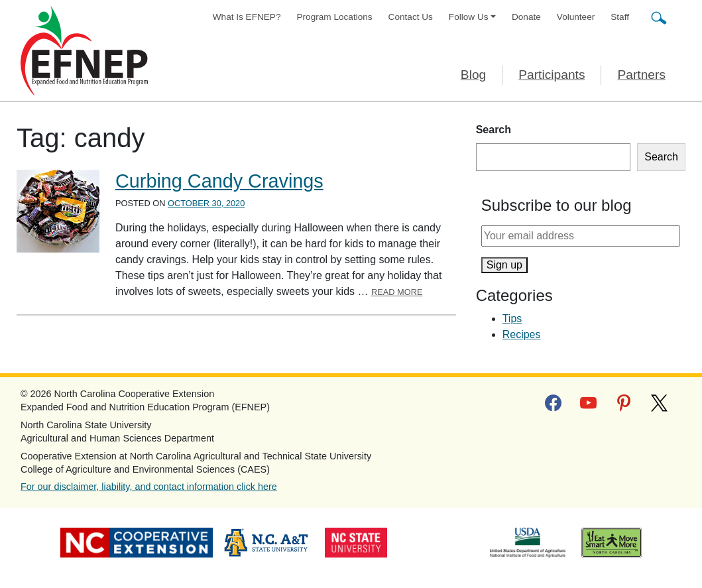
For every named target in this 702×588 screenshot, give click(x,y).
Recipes (522, 334)
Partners (641, 75)
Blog (473, 75)
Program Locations (335, 17)
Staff (620, 17)
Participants (552, 75)
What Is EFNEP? (247, 17)
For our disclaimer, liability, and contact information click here (149, 487)
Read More (397, 292)
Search (494, 130)
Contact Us (411, 17)
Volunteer (576, 17)
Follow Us (469, 17)
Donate (526, 17)
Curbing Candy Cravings (219, 181)
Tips (512, 319)
